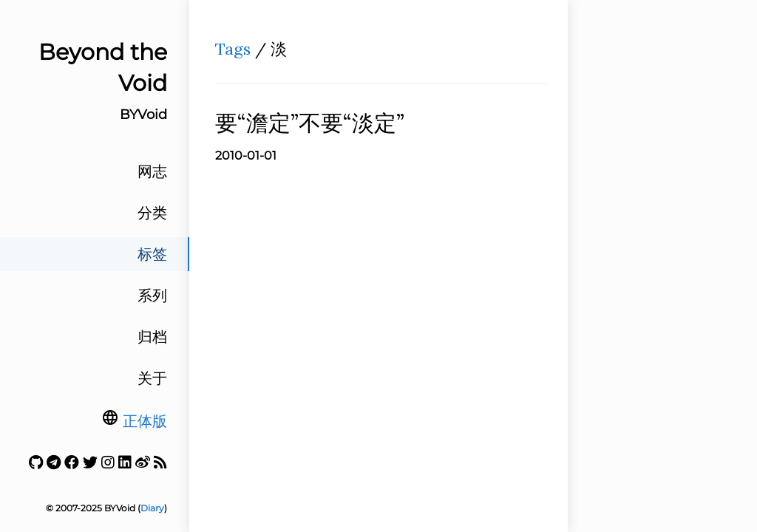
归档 (152, 337)
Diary (152, 508)
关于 (152, 378)
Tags (233, 49)
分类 (152, 213)
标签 (152, 254)
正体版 (145, 421)
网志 (152, 171)
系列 (152, 296)
